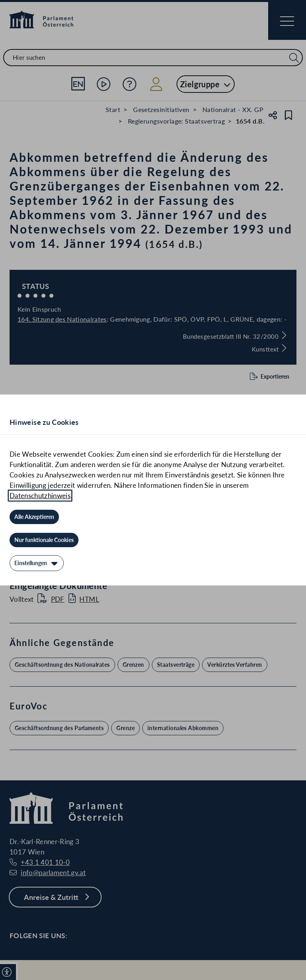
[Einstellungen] (37, 563)
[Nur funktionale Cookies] (44, 540)
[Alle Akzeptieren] (34, 517)
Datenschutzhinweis (40, 496)
